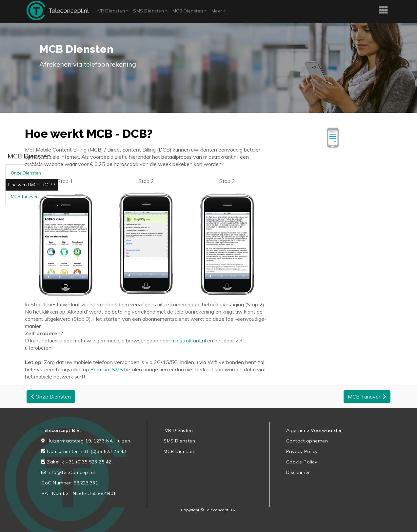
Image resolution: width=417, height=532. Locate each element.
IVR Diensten (111, 11)
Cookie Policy (302, 462)
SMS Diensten (149, 11)
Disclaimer (298, 472)
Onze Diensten (26, 173)
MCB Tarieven (25, 196)
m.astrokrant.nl (188, 340)
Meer (217, 11)
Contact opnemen (307, 441)
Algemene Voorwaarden (315, 430)
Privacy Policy (302, 451)
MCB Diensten (188, 11)
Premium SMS (107, 369)
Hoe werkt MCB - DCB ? (32, 185)
